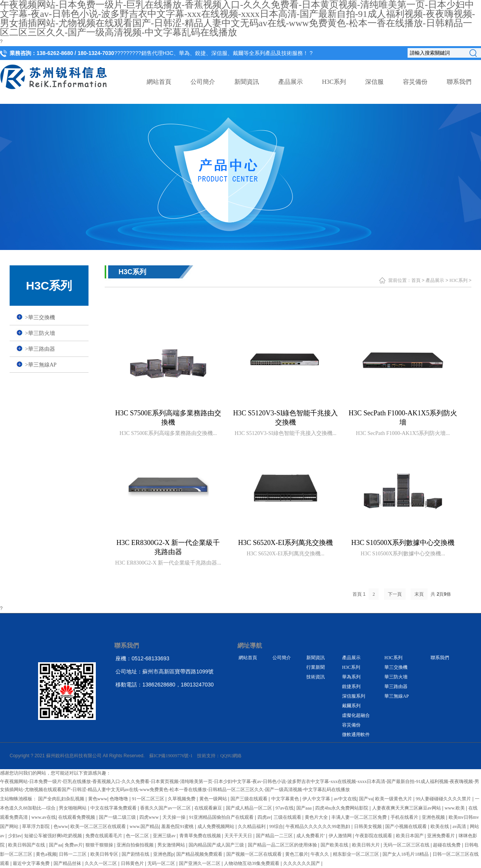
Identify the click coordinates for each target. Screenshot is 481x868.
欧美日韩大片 (367, 845)
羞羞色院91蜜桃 (178, 826)
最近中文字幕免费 (32, 863)
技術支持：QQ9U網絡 (219, 756)
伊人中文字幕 (317, 799)
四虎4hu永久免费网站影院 (342, 808)
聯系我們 (459, 82)
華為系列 (351, 677)
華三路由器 (40, 349)
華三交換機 (40, 317)
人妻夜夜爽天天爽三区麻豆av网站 (407, 808)
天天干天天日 (239, 836)
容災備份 (415, 82)
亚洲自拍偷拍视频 (136, 845)
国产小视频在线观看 (407, 826)
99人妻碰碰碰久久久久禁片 (444, 799)
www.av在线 (43, 817)
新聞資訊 (247, 82)
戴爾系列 (351, 706)
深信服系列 (354, 696)
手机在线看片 (405, 817)
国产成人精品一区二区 (250, 808)
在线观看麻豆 (209, 808)
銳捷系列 (351, 686)
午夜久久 (320, 854)
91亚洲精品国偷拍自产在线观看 (222, 817)
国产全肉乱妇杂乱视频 (62, 799)
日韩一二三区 (73, 854)
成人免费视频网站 (216, 826)
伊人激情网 (341, 836)
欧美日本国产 (410, 836)
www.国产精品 (144, 826)
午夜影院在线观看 (374, 836)
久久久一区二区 (101, 863)
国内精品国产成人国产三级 (217, 845)
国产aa (56, 845)
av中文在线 (345, 799)
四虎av (264, 817)
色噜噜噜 (119, 799)
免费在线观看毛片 (104, 836)
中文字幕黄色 (286, 799)
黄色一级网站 (214, 799)
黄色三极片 (297, 854)
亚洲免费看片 (442, 836)
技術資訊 (316, 677)
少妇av (15, 836)
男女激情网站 (172, 845)
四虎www (149, 817)
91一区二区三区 (149, 799)
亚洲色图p (164, 854)
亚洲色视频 (434, 817)
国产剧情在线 (136, 854)
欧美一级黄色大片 (394, 799)
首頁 (416, 280)
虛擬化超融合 (356, 715)
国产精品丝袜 (68, 863)
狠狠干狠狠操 (100, 845)
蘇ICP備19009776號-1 (171, 756)
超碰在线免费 (447, 845)
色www (61, 826)
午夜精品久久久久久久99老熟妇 (318, 826)
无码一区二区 (162, 863)
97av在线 (285, 808)
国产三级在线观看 (250, 799)
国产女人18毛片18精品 (406, 854)
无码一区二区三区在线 (407, 845)
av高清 (460, 826)
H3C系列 (334, 82)
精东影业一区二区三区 (357, 854)
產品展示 (291, 82)
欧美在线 (440, 826)
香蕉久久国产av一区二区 (166, 808)
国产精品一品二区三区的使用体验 (283, 845)
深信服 (374, 82)
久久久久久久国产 (302, 863)
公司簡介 (203, 82)
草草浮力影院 (36, 826)
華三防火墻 (40, 333)
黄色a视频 (46, 854)
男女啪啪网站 (73, 808)
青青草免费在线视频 (201, 836)
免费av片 (74, 845)
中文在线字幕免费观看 (114, 808)
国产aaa (305, 808)
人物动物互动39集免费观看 (252, 863)
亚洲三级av (165, 836)
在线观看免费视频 (77, 817)
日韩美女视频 (368, 826)
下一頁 (395, 594)
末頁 (419, 594)
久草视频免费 (182, 799)
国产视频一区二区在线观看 (255, 854)
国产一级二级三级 (118, 817)
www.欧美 (455, 808)
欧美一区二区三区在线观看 (99, 826)
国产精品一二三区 (275, 836)
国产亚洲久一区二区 (200, 863)
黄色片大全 (317, 817)
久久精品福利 (252, 826)
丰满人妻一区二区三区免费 (360, 817)
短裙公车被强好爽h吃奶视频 (54, 836)
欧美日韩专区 (105, 854)
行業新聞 (316, 667)
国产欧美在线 (335, 845)
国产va (366, 799)
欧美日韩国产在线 (27, 845)
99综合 (276, 826)
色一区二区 (138, 836)
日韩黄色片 (133, 863)
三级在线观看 (288, 817)
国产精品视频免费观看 (200, 854)
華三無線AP (41, 365)
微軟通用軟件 (356, 735)
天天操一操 (175, 817)
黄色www (98, 799)
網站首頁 (159, 82)
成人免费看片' (311, 836)
